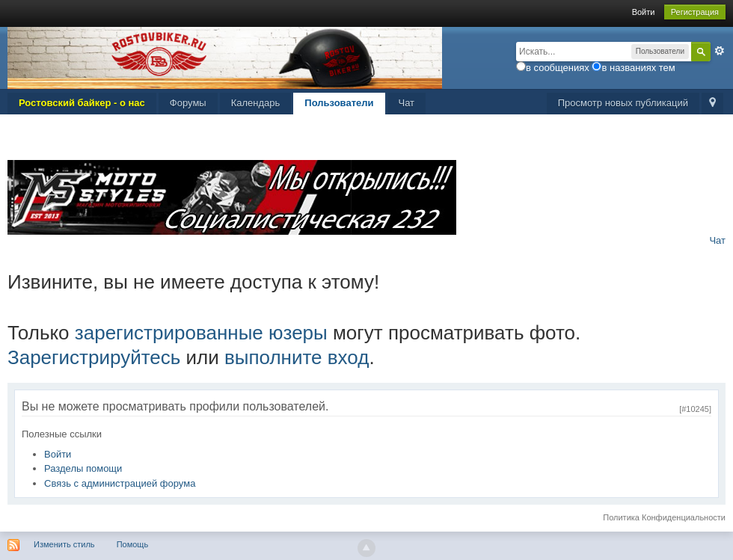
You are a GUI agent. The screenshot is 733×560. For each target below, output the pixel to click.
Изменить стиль (64, 544)
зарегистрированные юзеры (201, 333)
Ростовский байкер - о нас (82, 103)
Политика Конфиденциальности (664, 517)
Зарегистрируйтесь (94, 357)
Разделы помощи (83, 468)
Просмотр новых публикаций (623, 103)
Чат (407, 103)
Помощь (133, 544)
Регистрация (695, 12)
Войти (644, 12)
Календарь (256, 103)
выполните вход (297, 357)
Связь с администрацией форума (120, 483)
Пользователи (339, 103)
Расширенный (720, 51)
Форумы (188, 103)
